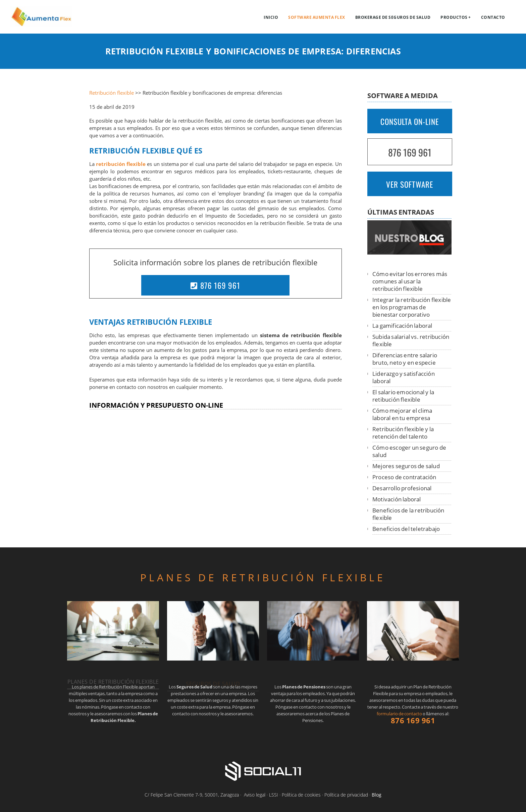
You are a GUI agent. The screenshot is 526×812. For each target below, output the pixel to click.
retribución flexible (121, 164)
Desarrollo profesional (402, 488)
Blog (377, 795)
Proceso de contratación (404, 477)
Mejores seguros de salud (406, 466)
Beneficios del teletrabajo (406, 529)
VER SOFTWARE (410, 184)
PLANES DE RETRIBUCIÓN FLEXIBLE (263, 577)
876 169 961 (215, 285)
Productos (454, 17)
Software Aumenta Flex (317, 17)
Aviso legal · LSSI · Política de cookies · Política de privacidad (306, 795)
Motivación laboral (397, 499)
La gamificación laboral (402, 326)
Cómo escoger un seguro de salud (409, 451)
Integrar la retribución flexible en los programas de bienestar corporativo (412, 307)
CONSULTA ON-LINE (410, 122)
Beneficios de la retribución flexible (408, 514)
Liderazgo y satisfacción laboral (404, 377)
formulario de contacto (399, 714)
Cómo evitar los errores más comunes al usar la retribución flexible (410, 281)
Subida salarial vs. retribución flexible (411, 340)
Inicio (271, 17)
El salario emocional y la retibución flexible (403, 396)
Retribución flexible (112, 93)
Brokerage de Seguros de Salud (393, 17)
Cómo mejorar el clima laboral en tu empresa (402, 414)
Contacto (493, 17)
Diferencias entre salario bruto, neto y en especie (405, 359)
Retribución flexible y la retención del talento (403, 433)
